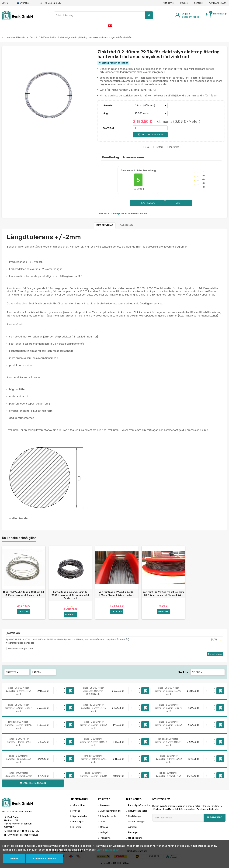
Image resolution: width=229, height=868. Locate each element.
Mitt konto (168, 3)
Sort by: (184, 672)
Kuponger (133, 832)
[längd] (150, 113)
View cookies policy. (108, 850)
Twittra (158, 147)
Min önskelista (135, 838)
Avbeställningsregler (111, 811)
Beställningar (135, 816)
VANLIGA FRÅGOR (218, 3)
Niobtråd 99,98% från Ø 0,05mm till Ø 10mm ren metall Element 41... (24, 594)
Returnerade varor (138, 811)
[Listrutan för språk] (24, 3)
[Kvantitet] (150, 128)
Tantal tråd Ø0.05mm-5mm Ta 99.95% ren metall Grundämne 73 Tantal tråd (70, 595)
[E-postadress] (178, 818)
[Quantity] (58, 691)
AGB (103, 822)
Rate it (179, 203)
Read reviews (147, 203)
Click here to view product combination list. (123, 214)
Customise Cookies (45, 859)
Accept (14, 859)
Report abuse (215, 654)
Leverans (105, 805)
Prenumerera (214, 818)
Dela (146, 147)
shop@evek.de (31, 835)
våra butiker (79, 805)
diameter (108, 106)
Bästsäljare (78, 822)
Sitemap (77, 827)
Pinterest (173, 147)
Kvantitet (108, 128)
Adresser (133, 827)
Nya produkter (80, 816)
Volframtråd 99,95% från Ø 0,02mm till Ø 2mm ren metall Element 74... (163, 594)
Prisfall (76, 811)
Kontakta (105, 838)
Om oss (184, 3)
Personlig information (139, 805)
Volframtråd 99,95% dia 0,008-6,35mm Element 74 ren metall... (117, 594)
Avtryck (104, 832)
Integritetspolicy (109, 816)
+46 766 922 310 (51, 3)
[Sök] (104, 15)
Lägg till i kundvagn (70, 691)
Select (197, 672)
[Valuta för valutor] (6, 3)
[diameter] (150, 106)
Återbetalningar (136, 822)
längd (106, 113)
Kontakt (198, 3)
